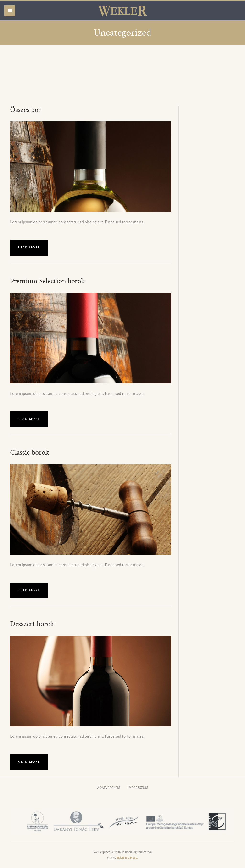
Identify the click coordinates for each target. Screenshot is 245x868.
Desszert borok (32, 624)
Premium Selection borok (47, 281)
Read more (29, 248)
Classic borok (29, 453)
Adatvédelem (109, 788)
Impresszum (138, 788)
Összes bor (25, 110)
